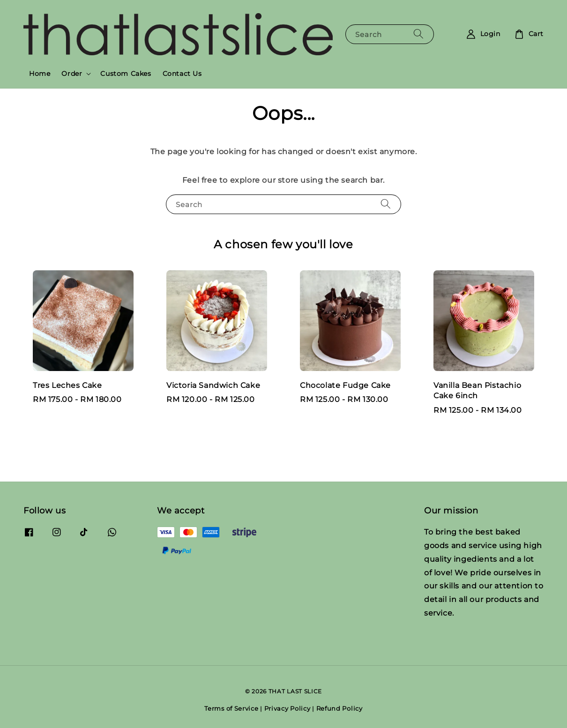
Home (40, 74)
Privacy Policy (287, 708)
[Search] (418, 34)
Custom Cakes (126, 74)
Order (72, 74)
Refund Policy (339, 708)
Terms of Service (231, 708)
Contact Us (182, 74)
